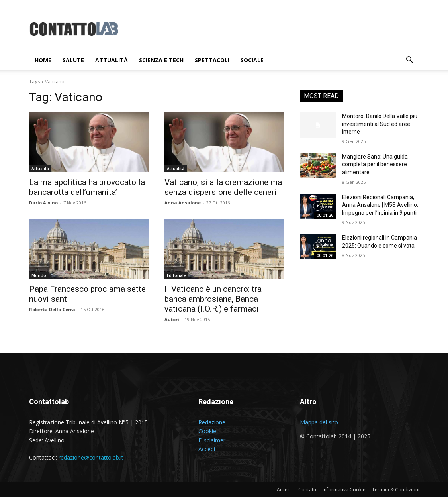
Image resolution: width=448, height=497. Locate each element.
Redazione (212, 422)
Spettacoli (212, 60)
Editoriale (176, 275)
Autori (172, 319)
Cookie (207, 431)
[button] (410, 61)
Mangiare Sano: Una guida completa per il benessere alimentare (375, 164)
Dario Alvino (43, 203)
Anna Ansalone (183, 203)
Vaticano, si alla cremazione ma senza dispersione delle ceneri (223, 187)
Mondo (39, 275)
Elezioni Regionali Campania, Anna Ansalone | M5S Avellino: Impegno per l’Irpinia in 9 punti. (380, 205)
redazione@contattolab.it (91, 457)
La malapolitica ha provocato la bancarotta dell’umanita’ (87, 187)
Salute (73, 60)
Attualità (112, 60)
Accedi (207, 449)
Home (43, 60)
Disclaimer (212, 440)
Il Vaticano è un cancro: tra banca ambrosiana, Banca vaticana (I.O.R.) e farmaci (213, 299)
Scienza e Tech (161, 60)
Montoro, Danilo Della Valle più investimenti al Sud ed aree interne (380, 124)
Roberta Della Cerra (52, 309)
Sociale (252, 60)
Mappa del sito (319, 422)
